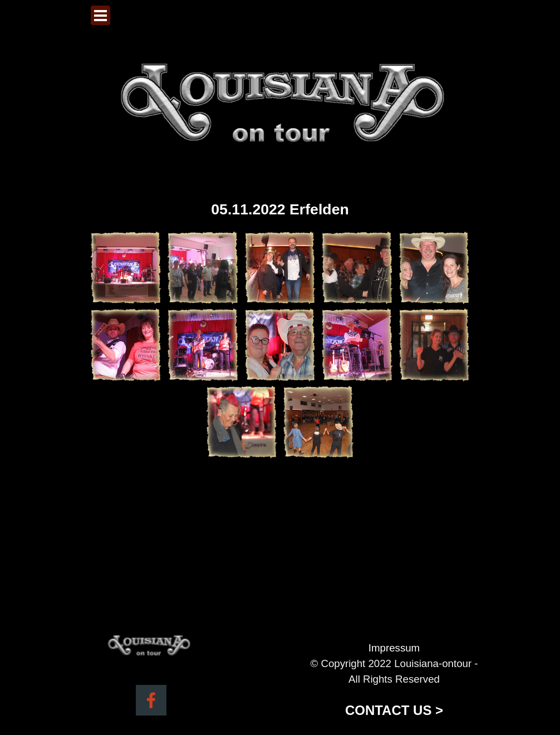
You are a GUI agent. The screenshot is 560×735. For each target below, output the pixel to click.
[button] (126, 268)
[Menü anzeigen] (100, 15)
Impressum (394, 648)
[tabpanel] (394, 680)
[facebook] (151, 700)
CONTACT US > (394, 710)
